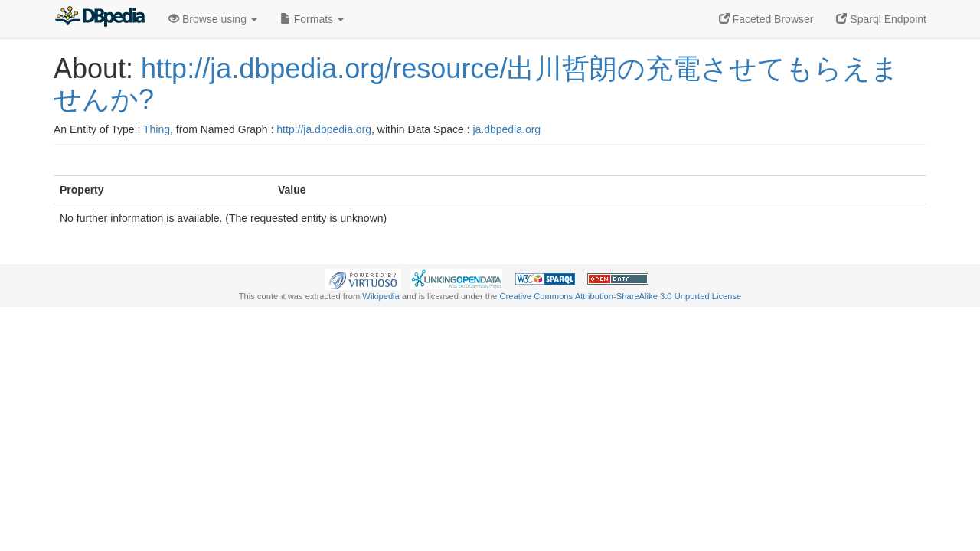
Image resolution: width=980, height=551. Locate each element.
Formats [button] (312, 19)
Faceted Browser (766, 19)
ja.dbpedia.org (506, 129)
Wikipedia (381, 296)
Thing (157, 129)
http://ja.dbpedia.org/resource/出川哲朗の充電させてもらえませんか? (476, 84)
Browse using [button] (213, 19)
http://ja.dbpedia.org (324, 129)
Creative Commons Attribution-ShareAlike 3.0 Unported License (620, 296)
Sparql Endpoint (881, 19)
